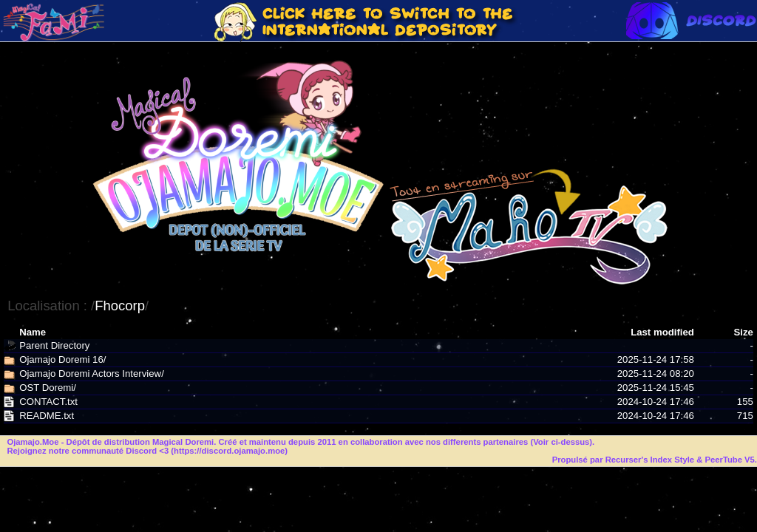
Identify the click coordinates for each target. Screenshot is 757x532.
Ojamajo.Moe (33, 442)
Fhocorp (120, 306)
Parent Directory (54, 345)
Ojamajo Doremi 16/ (62, 359)
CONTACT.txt (48, 402)
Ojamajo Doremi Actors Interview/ (92, 374)
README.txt (47, 416)
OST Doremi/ (48, 388)
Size (743, 332)
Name (33, 332)
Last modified (662, 332)
